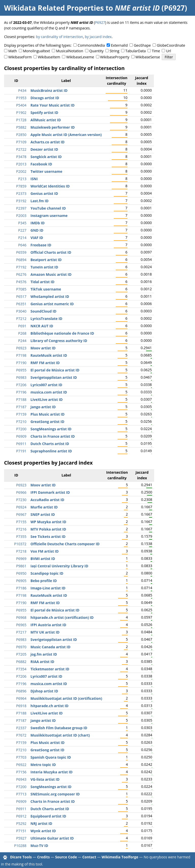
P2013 (21, 164)
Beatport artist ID (46, 260)
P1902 (21, 113)
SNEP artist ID (43, 514)
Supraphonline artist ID (51, 451)
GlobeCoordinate (171, 45)
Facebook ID (41, 164)
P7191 (21, 451)
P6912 (21, 816)
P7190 (21, 363)
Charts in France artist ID (53, 436)
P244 (22, 341)
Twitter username (46, 171)
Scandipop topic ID (47, 573)
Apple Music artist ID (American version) (66, 135)
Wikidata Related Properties (54, 8)
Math (13, 51)
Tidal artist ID (42, 282)
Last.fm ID (39, 201)
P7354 (21, 669)
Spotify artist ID (44, 113)
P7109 (21, 142)
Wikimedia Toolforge (120, 857)
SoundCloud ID (43, 311)
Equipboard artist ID (48, 816)
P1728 (21, 120)
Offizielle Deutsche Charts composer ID (65, 544)
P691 (22, 326)
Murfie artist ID (44, 507)
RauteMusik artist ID (49, 355)
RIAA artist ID (42, 662)
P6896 (21, 691)
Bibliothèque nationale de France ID (62, 333)
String (115, 51)
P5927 (21, 838)
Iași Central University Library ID (59, 566)
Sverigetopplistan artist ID (54, 377)
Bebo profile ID (44, 581)
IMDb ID (38, 223)
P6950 (21, 573)
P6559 (21, 252)
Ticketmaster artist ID (50, 669)
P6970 (21, 647)
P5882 (21, 127)
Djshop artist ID (44, 691)
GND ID (37, 230)
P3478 (21, 157)
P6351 (21, 304)
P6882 (21, 662)
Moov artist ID (43, 348)
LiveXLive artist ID (47, 399)
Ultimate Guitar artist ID (52, 838)
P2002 (21, 171)
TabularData (136, 51)
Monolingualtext (37, 51)
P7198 (21, 355)
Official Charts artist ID (51, 252)
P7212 (21, 319)
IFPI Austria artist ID (48, 625)
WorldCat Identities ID (50, 186)
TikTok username (46, 289)
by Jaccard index (98, 37)
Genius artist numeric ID (52, 304)
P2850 (21, 135)
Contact (89, 857)
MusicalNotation (70, 51)
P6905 (21, 581)
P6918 (21, 706)
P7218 (21, 551)
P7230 (21, 500)
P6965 (21, 625)
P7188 (21, 399)
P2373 (21, 193)
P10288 (20, 846)
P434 (22, 90)
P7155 (21, 522)
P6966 (21, 492)
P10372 (20, 544)
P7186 (21, 588)
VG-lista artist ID (45, 779)
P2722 (21, 149)
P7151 (21, 831)
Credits (43, 857)
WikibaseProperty (115, 57)
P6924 (21, 507)
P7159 (21, 414)
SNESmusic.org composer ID (55, 794)
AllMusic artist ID (46, 120)
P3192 (21, 201)
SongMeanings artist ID (51, 429)
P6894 (21, 260)
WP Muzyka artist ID (48, 522)
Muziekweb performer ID (53, 127)
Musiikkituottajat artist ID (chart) (60, 735)
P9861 (21, 566)
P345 (22, 223)
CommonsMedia (91, 45)
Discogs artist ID (45, 98)
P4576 (21, 282)
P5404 (21, 105)
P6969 (21, 559)
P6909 (21, 436)
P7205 (21, 654)
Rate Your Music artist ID (53, 105)
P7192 (21, 267)
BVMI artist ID (43, 559)
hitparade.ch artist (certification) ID (62, 617)
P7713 (21, 794)
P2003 (21, 216)
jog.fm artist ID (44, 654)
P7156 (21, 772)
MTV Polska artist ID (48, 529)
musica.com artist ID (49, 392)
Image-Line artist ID (48, 588)
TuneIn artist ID (44, 267)
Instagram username (49, 216)
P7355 (21, 537)
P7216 (21, 529)
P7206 (21, 385)
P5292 (21, 823)
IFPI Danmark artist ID (50, 492)
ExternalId (119, 45)
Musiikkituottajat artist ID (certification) (66, 698)
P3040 (21, 311)
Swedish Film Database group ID (59, 728)
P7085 (21, 289)
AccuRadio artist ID (47, 500)
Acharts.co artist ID (47, 142)
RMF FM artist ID (45, 363)
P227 (22, 230)
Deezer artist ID (44, 149)
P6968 (21, 617)
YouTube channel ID (48, 208)
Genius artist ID (44, 193)
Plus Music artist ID (47, 414)
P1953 (21, 98)
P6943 (21, 779)
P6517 (21, 296)
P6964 (21, 698)
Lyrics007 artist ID (46, 385)
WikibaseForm (20, 57)
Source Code (66, 857)
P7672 (21, 735)
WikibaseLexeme (80, 57)
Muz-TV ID (39, 846)
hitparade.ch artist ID (50, 706)
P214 (22, 238)
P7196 (21, 392)
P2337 (21, 728)
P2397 (21, 208)
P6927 (100, 22)
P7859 (21, 186)
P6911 (21, 444)
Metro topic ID (43, 765)
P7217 (21, 632)
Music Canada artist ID (50, 647)
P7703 (21, 757)
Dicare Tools (21, 857)
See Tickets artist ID (48, 537)
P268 (22, 333)
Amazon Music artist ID (51, 274)
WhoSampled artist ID (50, 296)
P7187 (21, 407)
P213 (22, 179)
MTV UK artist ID (45, 632)
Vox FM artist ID (45, 551)
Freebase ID (41, 245)
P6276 (21, 274)
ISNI (34, 179)
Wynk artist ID (43, 831)
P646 (22, 245)
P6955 (21, 370)
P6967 (21, 514)
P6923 (21, 348)
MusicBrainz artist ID (49, 90)
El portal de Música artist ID (55, 370)
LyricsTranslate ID (46, 319)
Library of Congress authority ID (59, 341)
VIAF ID (37, 238)
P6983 (21, 377)
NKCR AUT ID (42, 326)
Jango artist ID (43, 407)
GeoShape (142, 45)
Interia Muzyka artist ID (52, 772)
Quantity (96, 51)
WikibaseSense (148, 57)
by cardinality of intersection (60, 37)
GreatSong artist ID (47, 422)
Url (168, 51)
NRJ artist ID (41, 823)
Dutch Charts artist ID (50, 444)
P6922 (21, 765)
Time (156, 51)
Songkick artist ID (46, 157)
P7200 (21, 429)
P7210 (21, 422)
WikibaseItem (49, 57)
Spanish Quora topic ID (51, 757)
